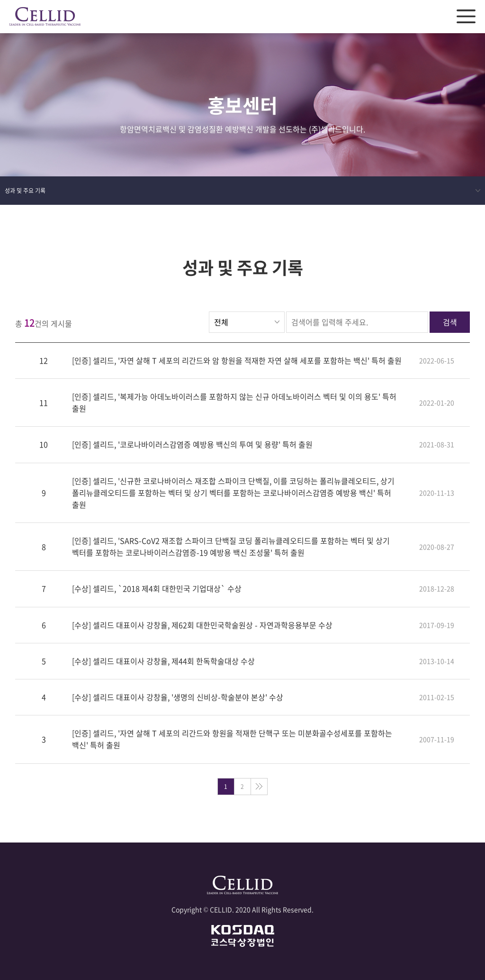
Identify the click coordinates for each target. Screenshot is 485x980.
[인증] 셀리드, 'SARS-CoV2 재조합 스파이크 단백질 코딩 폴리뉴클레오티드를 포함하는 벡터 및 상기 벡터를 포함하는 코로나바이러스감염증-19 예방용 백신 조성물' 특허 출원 (231, 547)
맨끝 (259, 787)
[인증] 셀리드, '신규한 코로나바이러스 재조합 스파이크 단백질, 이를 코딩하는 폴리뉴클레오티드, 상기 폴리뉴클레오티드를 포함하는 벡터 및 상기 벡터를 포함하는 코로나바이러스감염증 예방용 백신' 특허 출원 (233, 493)
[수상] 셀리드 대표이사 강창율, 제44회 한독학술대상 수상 (163, 661)
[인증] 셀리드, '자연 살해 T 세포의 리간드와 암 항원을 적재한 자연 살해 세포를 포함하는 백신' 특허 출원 (237, 360)
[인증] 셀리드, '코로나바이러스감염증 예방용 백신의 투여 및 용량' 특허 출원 (192, 445)
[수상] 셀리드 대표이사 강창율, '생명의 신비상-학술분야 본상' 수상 (178, 697)
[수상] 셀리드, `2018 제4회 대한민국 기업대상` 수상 (157, 589)
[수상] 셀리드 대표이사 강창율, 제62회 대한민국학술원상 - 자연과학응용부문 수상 (202, 625)
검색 (450, 322)
